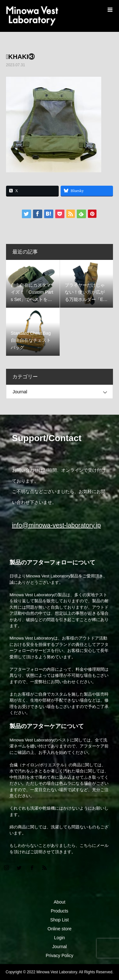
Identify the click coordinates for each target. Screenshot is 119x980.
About (60, 902)
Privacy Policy (60, 955)
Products (60, 911)
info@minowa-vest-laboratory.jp (56, 525)
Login (59, 938)
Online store (60, 929)
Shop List (59, 920)
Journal (20, 392)
